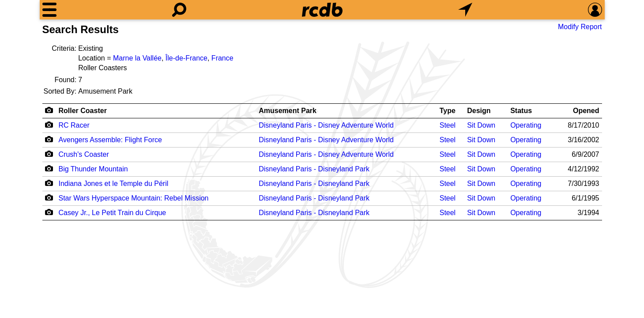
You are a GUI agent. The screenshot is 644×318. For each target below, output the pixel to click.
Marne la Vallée (137, 58)
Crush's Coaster (84, 154)
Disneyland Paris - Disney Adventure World (326, 125)
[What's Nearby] (465, 10)
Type (448, 111)
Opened (586, 111)
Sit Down (481, 125)
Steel (448, 125)
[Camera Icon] (49, 125)
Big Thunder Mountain (93, 169)
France (222, 58)
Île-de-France (186, 58)
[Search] (179, 10)
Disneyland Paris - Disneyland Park (314, 169)
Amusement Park (288, 111)
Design (479, 111)
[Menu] (49, 10)
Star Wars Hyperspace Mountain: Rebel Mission (134, 198)
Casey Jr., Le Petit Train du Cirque (113, 213)
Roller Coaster (83, 111)
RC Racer (74, 125)
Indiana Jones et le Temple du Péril (114, 184)
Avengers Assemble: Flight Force (110, 140)
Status (521, 111)
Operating (526, 125)
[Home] (322, 10)
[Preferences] (595, 10)
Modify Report (580, 27)
